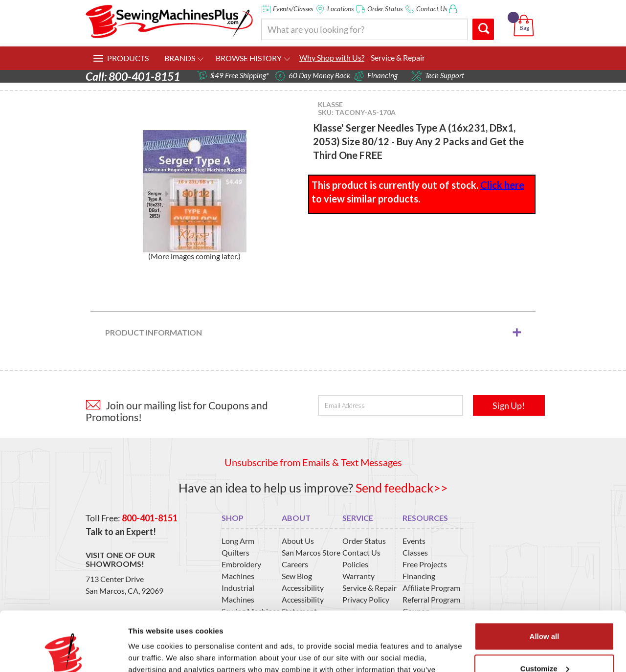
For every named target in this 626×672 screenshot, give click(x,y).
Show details (151, 653)
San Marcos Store (311, 552)
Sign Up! (509, 405)
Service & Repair (398, 57)
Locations (340, 9)
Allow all (545, 581)
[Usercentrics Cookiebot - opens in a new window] (63, 653)
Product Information (154, 332)
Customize (545, 613)
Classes (415, 552)
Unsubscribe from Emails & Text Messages (313, 462)
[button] (525, 14)
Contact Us (432, 9)
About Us (298, 541)
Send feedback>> (402, 488)
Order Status (385, 9)
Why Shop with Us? (332, 57)
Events (414, 541)
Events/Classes (293, 9)
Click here (502, 185)
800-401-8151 (150, 518)
